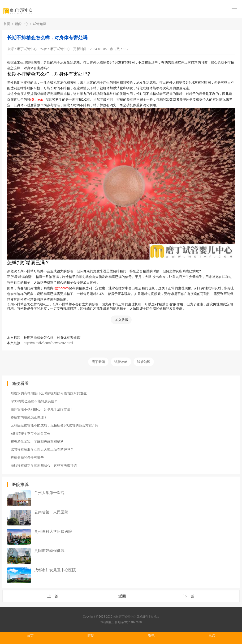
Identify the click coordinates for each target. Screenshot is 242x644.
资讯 (151, 636)
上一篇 (53, 596)
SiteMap (154, 617)
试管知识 (39, 24)
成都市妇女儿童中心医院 (55, 570)
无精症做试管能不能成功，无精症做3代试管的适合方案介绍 (55, 425)
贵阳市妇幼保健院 (49, 551)
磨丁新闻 (98, 362)
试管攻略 (121, 362)
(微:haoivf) (38, 99)
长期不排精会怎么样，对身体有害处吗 (47, 38)
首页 (7, 24)
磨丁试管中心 (27, 49)
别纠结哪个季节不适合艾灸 (30, 433)
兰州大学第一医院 (49, 493)
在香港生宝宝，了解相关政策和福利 (37, 441)
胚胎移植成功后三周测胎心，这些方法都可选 (44, 465)
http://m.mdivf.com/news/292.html (48, 343)
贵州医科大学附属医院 (53, 531)
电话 (212, 636)
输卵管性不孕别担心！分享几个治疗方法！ (42, 409)
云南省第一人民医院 (51, 512)
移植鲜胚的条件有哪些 (27, 457)
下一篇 (189, 596)
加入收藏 (122, 320)
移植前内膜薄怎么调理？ (29, 417)
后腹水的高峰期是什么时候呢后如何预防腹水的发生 (49, 393)
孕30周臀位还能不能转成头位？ (34, 401)
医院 (91, 636)
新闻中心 (22, 24)
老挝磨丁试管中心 (124, 617)
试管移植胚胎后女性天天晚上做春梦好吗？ (42, 449)
